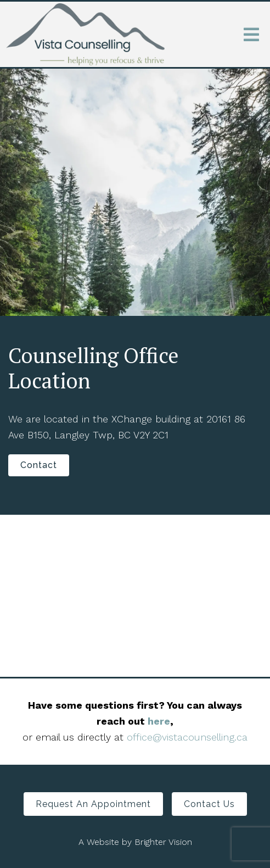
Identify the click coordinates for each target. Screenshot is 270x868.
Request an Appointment (93, 804)
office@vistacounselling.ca (187, 737)
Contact (39, 465)
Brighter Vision (163, 842)
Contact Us (209, 804)
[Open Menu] (251, 35)
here (159, 721)
